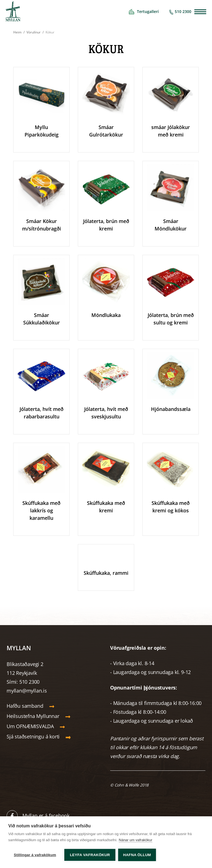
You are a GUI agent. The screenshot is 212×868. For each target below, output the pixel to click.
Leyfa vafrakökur (90, 855)
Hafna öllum (137, 855)
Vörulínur (34, 32)
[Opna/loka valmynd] (200, 12)
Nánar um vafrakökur (135, 840)
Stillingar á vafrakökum (35, 855)
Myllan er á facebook (46, 815)
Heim (17, 32)
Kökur (50, 32)
